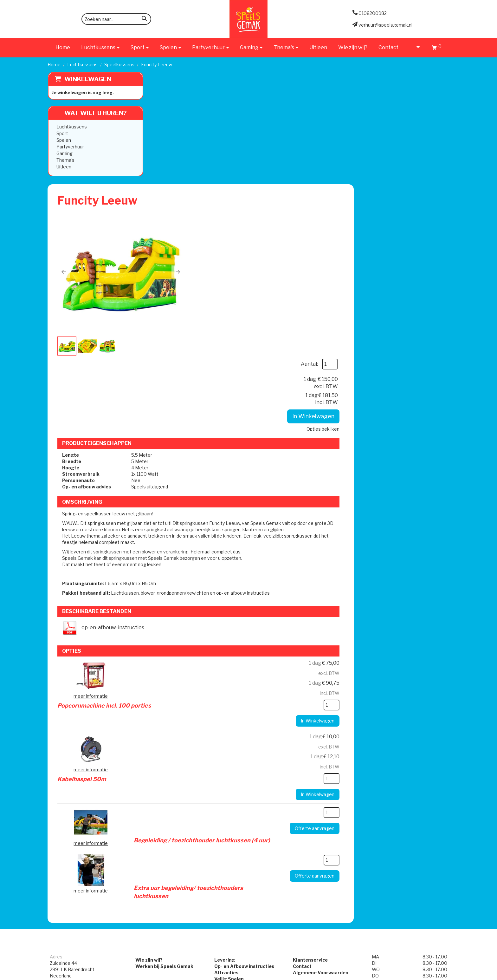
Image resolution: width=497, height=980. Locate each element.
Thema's (65, 160)
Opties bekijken (418, 168)
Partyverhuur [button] (210, 47)
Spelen (63, 140)
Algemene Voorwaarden (322, 760)
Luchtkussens (82, 65)
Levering (223, 747)
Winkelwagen (87, 79)
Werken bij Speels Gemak (160, 753)
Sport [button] (140, 47)
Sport (62, 133)
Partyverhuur (70, 147)
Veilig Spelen (227, 766)
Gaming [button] (251, 47)
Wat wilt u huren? (90, 113)
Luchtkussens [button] (100, 47)
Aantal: (404, 103)
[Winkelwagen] (437, 48)
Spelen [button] (170, 47)
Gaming (64, 153)
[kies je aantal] (427, 503)
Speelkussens (119, 65)
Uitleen (318, 47)
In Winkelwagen (408, 156)
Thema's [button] (286, 47)
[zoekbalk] (116, 19)
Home (63, 47)
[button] (165, 161)
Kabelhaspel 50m (254, 537)
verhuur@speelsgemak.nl (77, 795)
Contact (388, 47)
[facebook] (432, 975)
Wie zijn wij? (353, 47)
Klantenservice (312, 747)
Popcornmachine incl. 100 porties (277, 464)
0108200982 (64, 779)
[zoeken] (144, 20)
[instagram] (444, 975)
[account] (415, 47)
